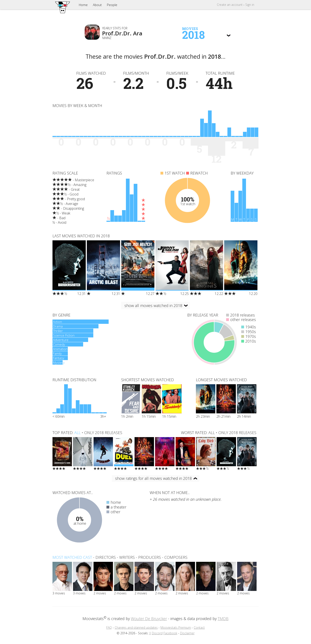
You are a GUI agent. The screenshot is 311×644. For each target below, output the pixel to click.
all (77, 433)
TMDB (223, 619)
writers (127, 557)
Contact (199, 627)
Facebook (170, 633)
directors (106, 557)
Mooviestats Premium (176, 627)
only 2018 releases (103, 433)
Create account (230, 5)
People (112, 5)
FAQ (109, 627)
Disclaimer (187, 633)
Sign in (250, 5)
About (97, 5)
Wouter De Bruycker (149, 619)
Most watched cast (72, 557)
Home (83, 5)
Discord (157, 633)
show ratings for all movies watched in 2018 (153, 478)
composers (176, 557)
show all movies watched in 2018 (153, 305)
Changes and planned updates (136, 627)
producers (150, 557)
